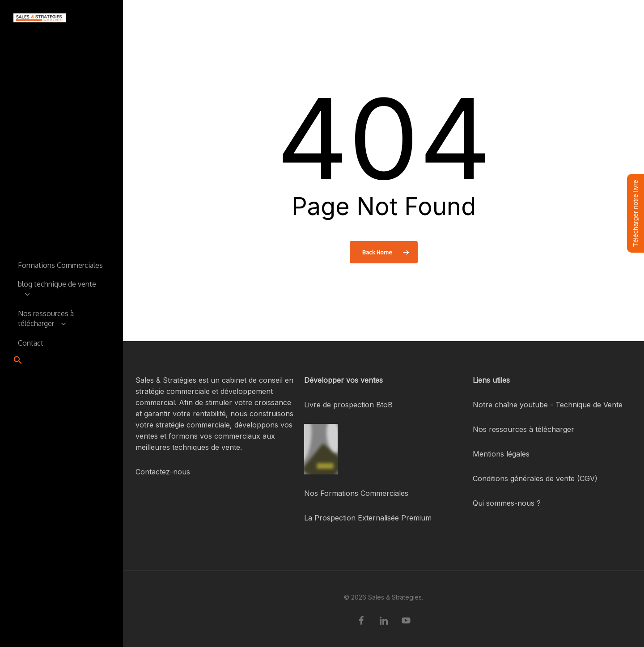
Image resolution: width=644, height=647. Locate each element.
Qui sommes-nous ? (507, 503)
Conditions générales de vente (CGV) (535, 478)
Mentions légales (501, 454)
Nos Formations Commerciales (356, 493)
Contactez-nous (163, 472)
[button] (18, 361)
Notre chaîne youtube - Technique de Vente (548, 405)
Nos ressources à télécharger (523, 429)
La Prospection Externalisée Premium (368, 518)
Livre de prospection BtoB (348, 405)
